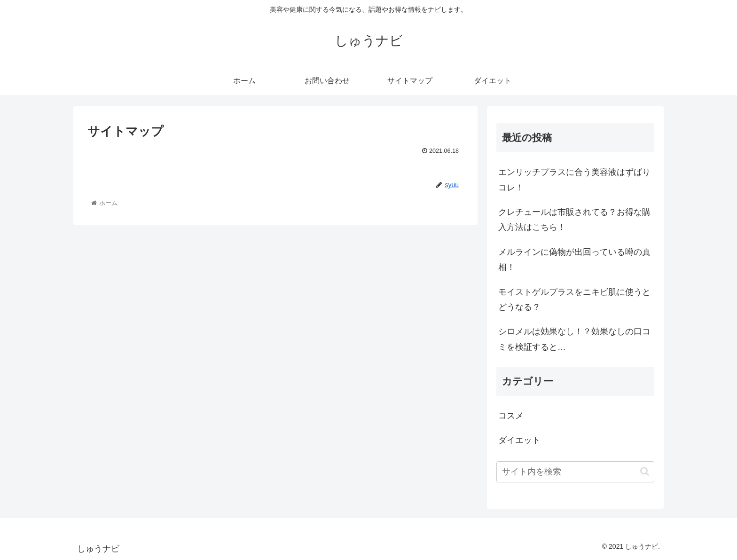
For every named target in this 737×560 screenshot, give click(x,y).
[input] (575, 472)
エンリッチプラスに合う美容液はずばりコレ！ (574, 180)
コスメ (511, 416)
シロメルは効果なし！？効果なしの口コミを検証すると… (574, 339)
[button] (645, 471)
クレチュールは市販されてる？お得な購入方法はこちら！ (574, 220)
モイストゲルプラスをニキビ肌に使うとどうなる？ (574, 300)
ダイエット (519, 440)
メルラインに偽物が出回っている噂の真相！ (574, 260)
